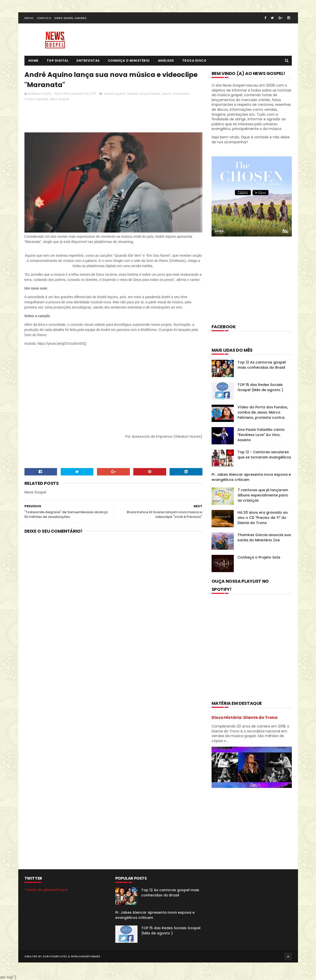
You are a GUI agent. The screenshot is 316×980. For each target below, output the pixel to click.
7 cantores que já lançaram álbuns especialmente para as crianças (263, 495)
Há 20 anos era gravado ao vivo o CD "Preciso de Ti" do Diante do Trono (263, 518)
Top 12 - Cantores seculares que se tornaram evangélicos (264, 455)
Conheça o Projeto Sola (259, 557)
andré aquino (114, 94)
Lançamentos (150, 94)
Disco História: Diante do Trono (245, 717)
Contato (44, 18)
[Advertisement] (114, 116)
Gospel (132, 94)
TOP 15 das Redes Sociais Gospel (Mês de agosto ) (260, 387)
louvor (167, 94)
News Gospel (59, 99)
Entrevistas (88, 61)
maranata (181, 94)
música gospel (36, 99)
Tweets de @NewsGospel (46, 890)
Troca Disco (194, 61)
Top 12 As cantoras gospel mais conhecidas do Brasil (262, 365)
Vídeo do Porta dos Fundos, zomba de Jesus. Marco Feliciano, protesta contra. (263, 412)
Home (33, 61)
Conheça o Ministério (129, 61)
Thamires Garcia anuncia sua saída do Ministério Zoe (264, 537)
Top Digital (58, 61)
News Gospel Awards (70, 18)
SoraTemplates (55, 956)
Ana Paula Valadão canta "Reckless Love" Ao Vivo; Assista (261, 435)
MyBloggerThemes (86, 956)
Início (29, 18)
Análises (166, 61)
